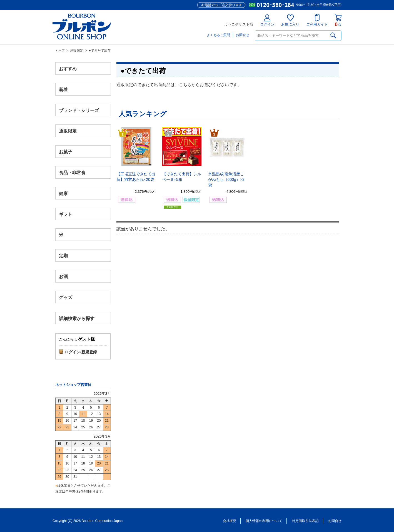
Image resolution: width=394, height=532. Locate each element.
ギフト (66, 214)
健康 (63, 193)
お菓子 (66, 152)
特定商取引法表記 (305, 521)
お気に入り (290, 20)
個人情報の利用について (264, 521)
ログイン (267, 20)
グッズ (66, 297)
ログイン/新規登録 (81, 352)
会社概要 (230, 521)
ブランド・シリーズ (79, 110)
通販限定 (77, 51)
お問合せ (243, 35)
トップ (60, 51)
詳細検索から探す (77, 318)
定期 (63, 256)
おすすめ (68, 69)
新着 (63, 89)
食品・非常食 (72, 173)
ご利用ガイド (317, 20)
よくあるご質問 (218, 35)
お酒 (63, 276)
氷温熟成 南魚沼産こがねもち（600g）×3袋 (226, 179)
